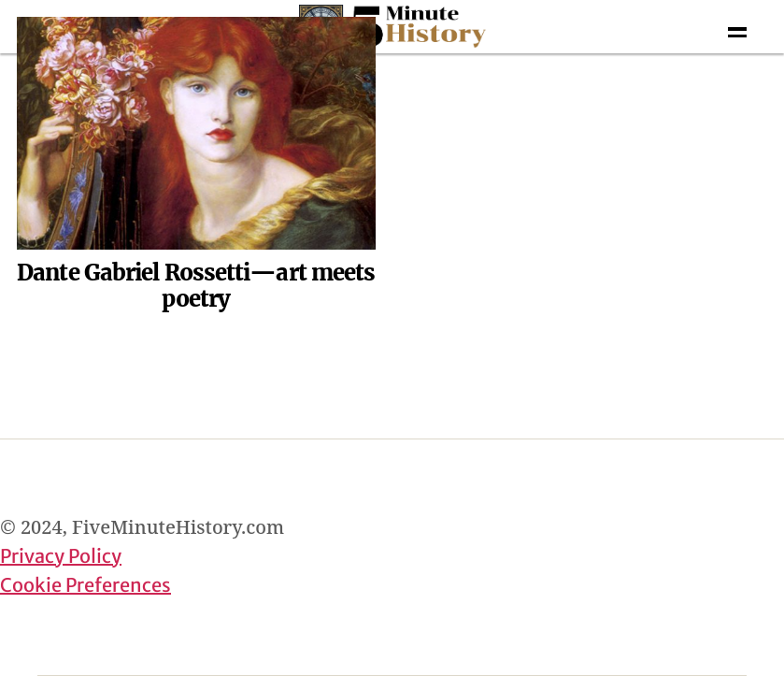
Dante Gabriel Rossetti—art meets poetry (196, 286)
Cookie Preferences (86, 585)
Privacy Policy (61, 556)
